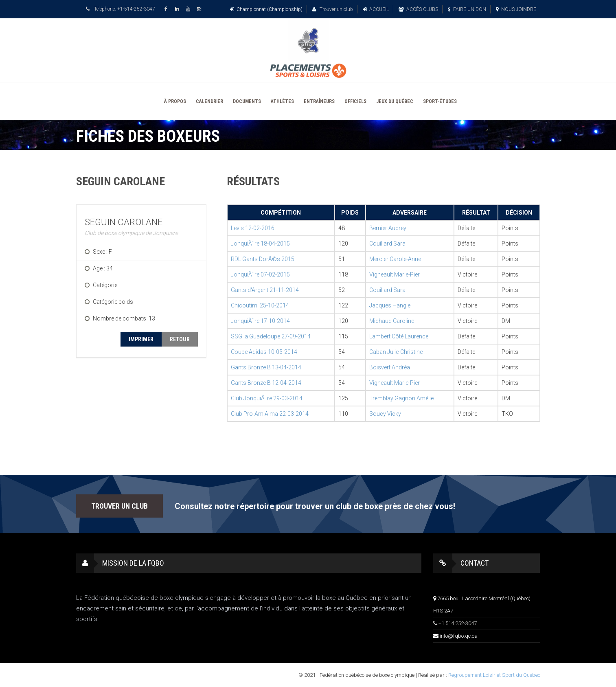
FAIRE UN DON (467, 9)
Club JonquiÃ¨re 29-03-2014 (267, 398)
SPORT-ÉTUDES (440, 101)
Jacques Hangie (390, 305)
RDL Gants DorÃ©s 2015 (263, 259)
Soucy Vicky (385, 414)
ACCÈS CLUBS (418, 9)
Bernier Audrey (388, 228)
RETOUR (180, 339)
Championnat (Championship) (266, 9)
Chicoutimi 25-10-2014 (260, 305)
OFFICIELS (355, 101)
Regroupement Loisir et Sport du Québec (494, 675)
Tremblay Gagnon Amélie (401, 398)
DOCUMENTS (247, 101)
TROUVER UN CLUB (119, 506)
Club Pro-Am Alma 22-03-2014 (270, 414)
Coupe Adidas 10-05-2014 (264, 352)
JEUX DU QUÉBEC (395, 101)
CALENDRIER (209, 101)
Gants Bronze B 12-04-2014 (266, 383)
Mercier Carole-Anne (395, 259)
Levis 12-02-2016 (253, 228)
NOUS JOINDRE (516, 9)
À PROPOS (175, 101)
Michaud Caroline (392, 321)
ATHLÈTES (282, 101)
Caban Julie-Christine (396, 352)
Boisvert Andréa (390, 367)
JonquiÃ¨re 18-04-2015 (260, 244)
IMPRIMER (141, 339)
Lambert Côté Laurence (399, 336)
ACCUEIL (376, 9)
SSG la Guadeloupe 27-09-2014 (271, 336)
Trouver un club (333, 9)
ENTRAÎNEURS (319, 101)
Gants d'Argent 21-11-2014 (265, 290)
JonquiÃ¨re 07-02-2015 (260, 274)
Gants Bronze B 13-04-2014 (266, 367)
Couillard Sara (387, 244)
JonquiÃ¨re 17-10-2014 (260, 321)
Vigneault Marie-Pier (395, 274)
